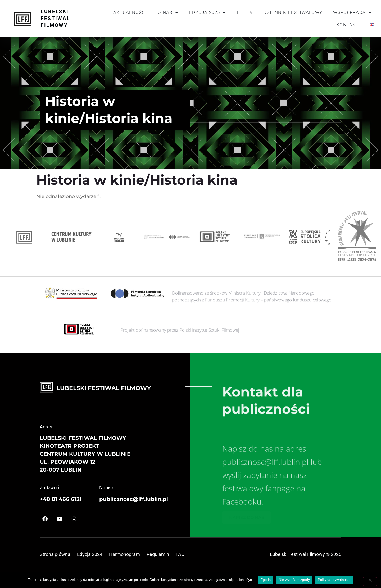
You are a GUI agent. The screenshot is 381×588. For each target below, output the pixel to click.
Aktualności (130, 12)
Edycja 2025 (208, 13)
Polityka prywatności (334, 580)
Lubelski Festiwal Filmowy (55, 18)
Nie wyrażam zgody (294, 580)
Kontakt (348, 25)
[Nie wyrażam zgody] (370, 582)
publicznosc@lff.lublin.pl (134, 499)
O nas (168, 13)
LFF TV (245, 12)
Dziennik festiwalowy (293, 12)
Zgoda (266, 580)
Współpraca (352, 13)
